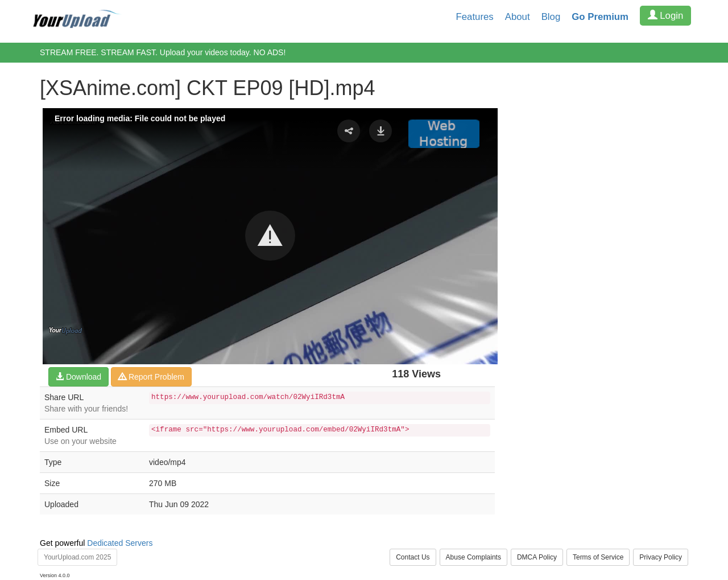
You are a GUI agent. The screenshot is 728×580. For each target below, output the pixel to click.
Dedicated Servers (120, 543)
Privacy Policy (661, 557)
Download (78, 377)
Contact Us (413, 557)
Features (475, 17)
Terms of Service (598, 557)
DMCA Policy (537, 557)
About (518, 17)
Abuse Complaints (473, 557)
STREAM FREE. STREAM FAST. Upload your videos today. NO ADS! (163, 52)
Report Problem (151, 377)
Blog (551, 17)
